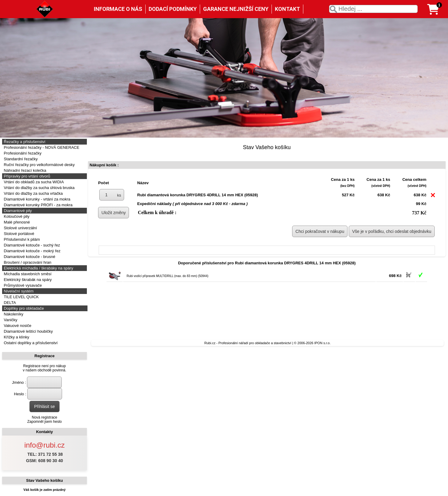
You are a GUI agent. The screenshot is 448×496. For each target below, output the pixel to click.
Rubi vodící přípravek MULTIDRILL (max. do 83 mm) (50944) (167, 276)
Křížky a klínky (16, 337)
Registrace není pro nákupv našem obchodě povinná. (44, 368)
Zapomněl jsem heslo (44, 422)
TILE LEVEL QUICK (21, 297)
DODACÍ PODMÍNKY (173, 9)
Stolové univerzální (20, 228)
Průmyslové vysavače (22, 285)
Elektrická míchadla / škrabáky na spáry (38, 268)
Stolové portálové (18, 234)
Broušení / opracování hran (27, 262)
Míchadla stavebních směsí (27, 274)
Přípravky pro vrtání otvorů (26, 176)
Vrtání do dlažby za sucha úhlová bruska (39, 188)
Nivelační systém (18, 291)
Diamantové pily (17, 211)
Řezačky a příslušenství (24, 142)
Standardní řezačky (20, 159)
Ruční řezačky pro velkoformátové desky (39, 165)
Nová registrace (44, 417)
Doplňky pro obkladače (23, 308)
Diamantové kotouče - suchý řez (31, 245)
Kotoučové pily (16, 216)
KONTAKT (287, 9)
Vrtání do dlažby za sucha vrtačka (33, 193)
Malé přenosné (16, 222)
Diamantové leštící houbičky (28, 331)
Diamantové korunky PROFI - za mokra (38, 205)
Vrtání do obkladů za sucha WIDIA (33, 182)
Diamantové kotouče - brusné (29, 257)
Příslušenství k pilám (21, 239)
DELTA (9, 303)
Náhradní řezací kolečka (25, 170)
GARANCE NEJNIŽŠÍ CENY (236, 9)
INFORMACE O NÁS (118, 9)
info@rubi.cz (44, 445)
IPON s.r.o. (322, 343)
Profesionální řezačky (22, 153)
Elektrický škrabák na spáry (27, 280)
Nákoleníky (13, 314)
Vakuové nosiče (17, 326)
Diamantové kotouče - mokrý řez (32, 251)
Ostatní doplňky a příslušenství (30, 343)
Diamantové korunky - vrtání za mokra (36, 199)
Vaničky (10, 320)
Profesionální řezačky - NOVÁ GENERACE (41, 147)
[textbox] (373, 9)
